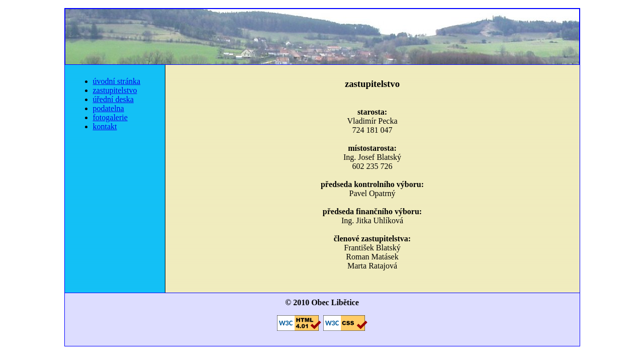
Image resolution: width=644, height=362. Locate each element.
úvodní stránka (117, 81)
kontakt (105, 126)
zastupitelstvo (115, 90)
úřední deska (113, 99)
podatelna (109, 108)
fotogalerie (110, 117)
